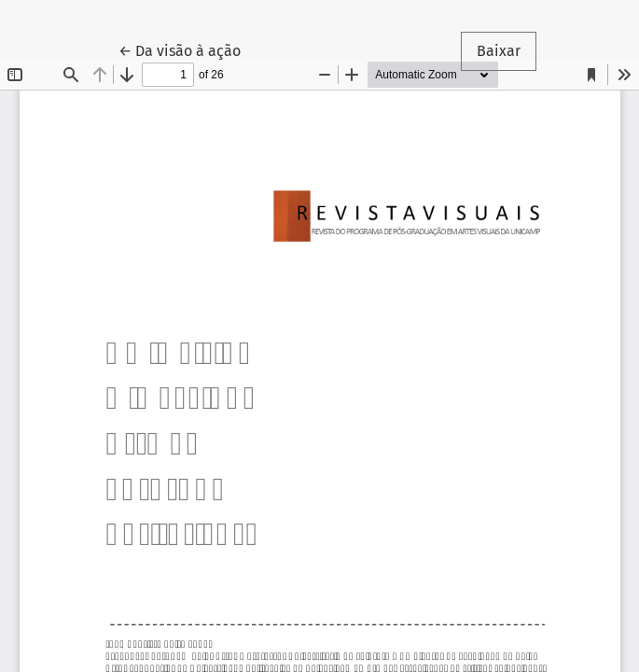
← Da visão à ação (188, 49)
